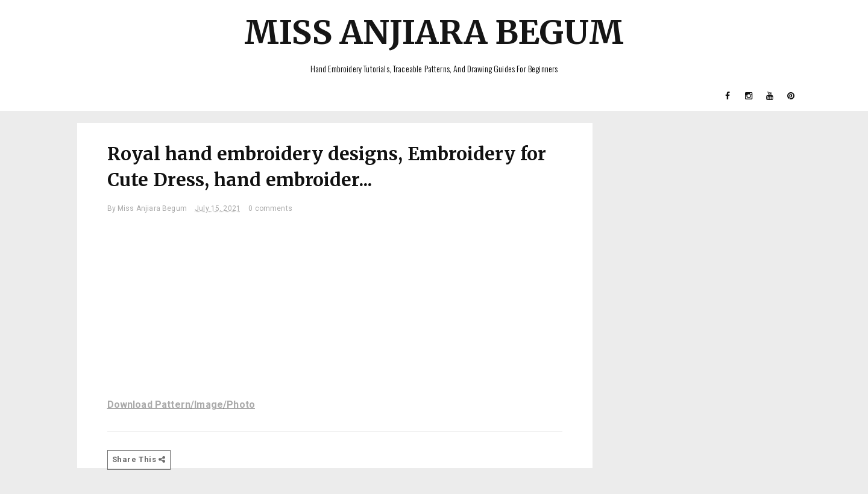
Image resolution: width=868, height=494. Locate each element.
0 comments (270, 208)
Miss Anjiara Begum (434, 32)
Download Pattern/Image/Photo (181, 405)
